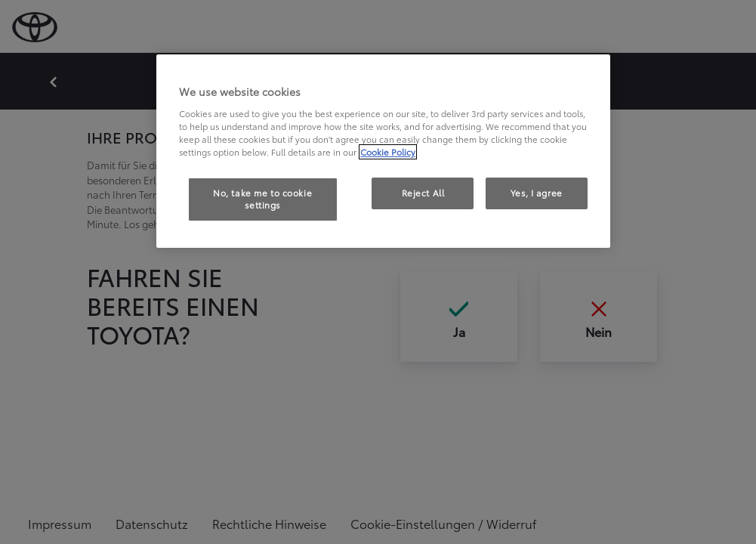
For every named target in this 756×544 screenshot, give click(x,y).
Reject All (423, 193)
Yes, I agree (537, 193)
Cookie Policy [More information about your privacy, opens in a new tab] (388, 152)
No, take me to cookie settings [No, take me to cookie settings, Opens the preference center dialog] (262, 199)
